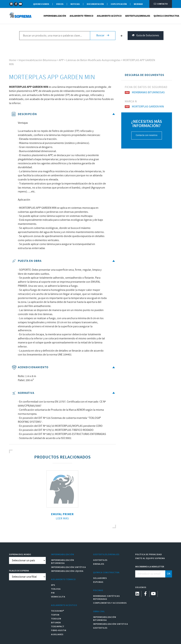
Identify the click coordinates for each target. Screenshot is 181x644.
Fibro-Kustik (59, 630)
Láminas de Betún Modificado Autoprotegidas (93, 60)
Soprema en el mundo (20, 555)
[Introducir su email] (150, 574)
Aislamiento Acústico (109, 16)
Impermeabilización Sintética (68, 567)
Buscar (103, 35)
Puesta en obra (64, 261)
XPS (53, 585)
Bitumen (56, 623)
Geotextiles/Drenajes (138, 16)
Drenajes (99, 564)
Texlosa (56, 589)
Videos (60, 4)
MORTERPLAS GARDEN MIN (144, 107)
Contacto (161, 4)
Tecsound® (58, 611)
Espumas (98, 582)
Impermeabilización (55, 16)
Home (13, 60)
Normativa (64, 393)
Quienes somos (41, 4)
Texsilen (56, 619)
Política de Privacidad (149, 555)
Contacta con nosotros (147, 135)
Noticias (75, 4)
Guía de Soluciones (146, 36)
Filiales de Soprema (19, 571)
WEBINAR (138, 4)
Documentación (95, 4)
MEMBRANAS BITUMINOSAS (145, 92)
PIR (53, 593)
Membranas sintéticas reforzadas (106, 598)
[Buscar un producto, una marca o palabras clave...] (55, 36)
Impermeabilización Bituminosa (37, 60)
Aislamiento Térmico (81, 16)
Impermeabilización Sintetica (111, 624)
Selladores (100, 578)
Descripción (64, 114)
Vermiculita (58, 597)
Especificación (119, 4)
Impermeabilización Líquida (67, 571)
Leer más (62, 519)
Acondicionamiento (64, 367)
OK (169, 574)
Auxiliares (57, 635)
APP (61, 60)
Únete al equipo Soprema (150, 558)
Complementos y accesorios (110, 603)
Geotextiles (100, 560)
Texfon (55, 615)
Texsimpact (58, 627)
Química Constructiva (166, 16)
